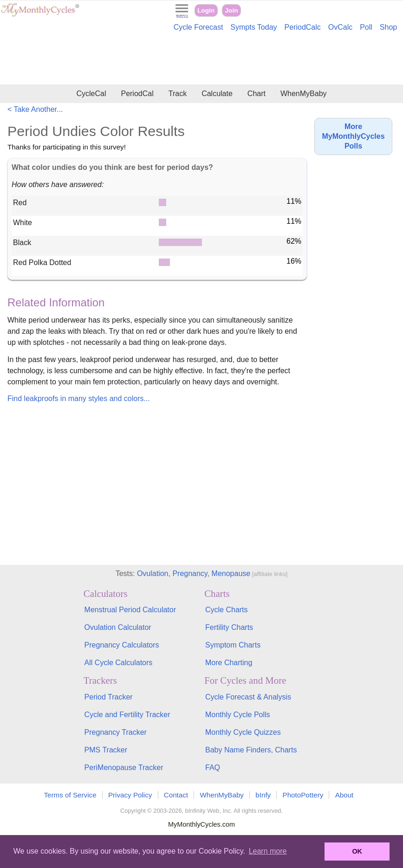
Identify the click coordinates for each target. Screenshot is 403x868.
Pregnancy (190, 573)
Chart (257, 94)
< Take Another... (35, 109)
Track (178, 94)
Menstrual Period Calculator (130, 610)
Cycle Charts (227, 610)
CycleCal (91, 94)
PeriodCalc (303, 27)
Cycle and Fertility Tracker (127, 715)
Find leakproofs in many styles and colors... (79, 398)
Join (232, 10)
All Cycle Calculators (119, 663)
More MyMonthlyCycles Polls (353, 136)
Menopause (231, 573)
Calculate (217, 94)
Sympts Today (253, 27)
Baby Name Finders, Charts (251, 750)
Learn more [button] (268, 851)
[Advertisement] (201, 59)
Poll (366, 27)
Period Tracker (109, 697)
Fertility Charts (229, 627)
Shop (388, 27)
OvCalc (340, 27)
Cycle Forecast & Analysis (248, 697)
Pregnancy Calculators (122, 645)
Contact (176, 795)
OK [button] (357, 851)
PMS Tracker (106, 750)
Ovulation (153, 573)
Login (206, 10)
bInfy (263, 795)
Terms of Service (70, 795)
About (344, 795)
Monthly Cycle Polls (238, 715)
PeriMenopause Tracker (124, 768)
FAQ (213, 768)
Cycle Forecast (198, 27)
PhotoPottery (303, 795)
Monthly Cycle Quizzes (243, 732)
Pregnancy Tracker (116, 732)
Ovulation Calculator (118, 627)
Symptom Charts (233, 645)
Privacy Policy (130, 795)
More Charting (229, 663)
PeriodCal (137, 94)
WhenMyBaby (304, 94)
